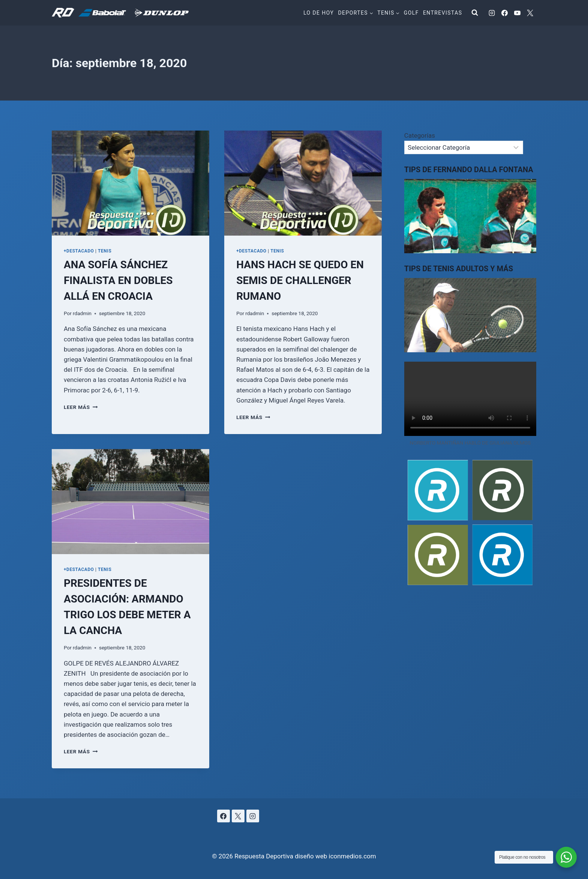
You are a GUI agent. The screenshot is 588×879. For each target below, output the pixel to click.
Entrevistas (442, 13)
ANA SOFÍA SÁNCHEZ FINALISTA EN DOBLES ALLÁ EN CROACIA (118, 280)
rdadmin (82, 313)
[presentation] (130, 183)
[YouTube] (517, 13)
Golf (411, 13)
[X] (530, 13)
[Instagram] (492, 13)
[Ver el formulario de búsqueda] (475, 13)
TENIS (105, 251)
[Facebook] (504, 13)
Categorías (420, 135)
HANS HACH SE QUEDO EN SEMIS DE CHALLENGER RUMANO (300, 280)
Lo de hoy (319, 13)
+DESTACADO (79, 251)
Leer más (81, 407)
